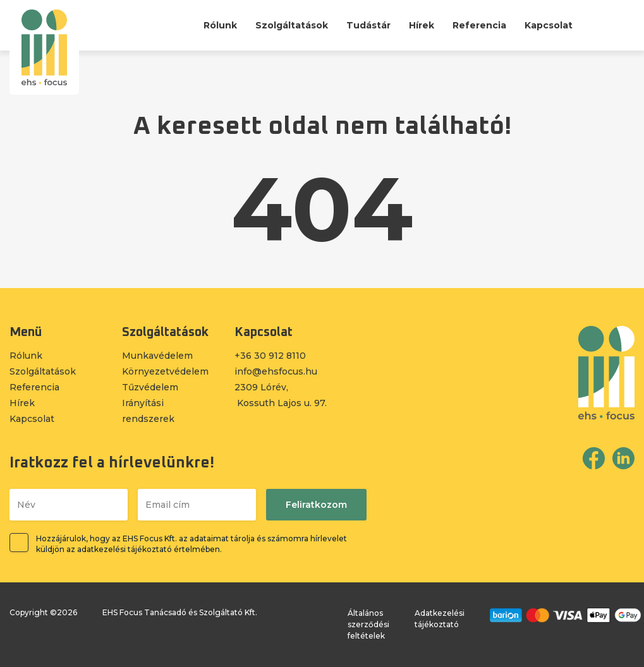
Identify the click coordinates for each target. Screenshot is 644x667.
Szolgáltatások (292, 25)
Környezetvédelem (165, 371)
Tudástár (368, 25)
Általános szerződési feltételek (368, 624)
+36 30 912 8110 (270, 356)
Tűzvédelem (150, 387)
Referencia (479, 25)
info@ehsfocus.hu (276, 371)
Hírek (422, 25)
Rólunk (220, 25)
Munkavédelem (157, 356)
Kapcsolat (549, 25)
